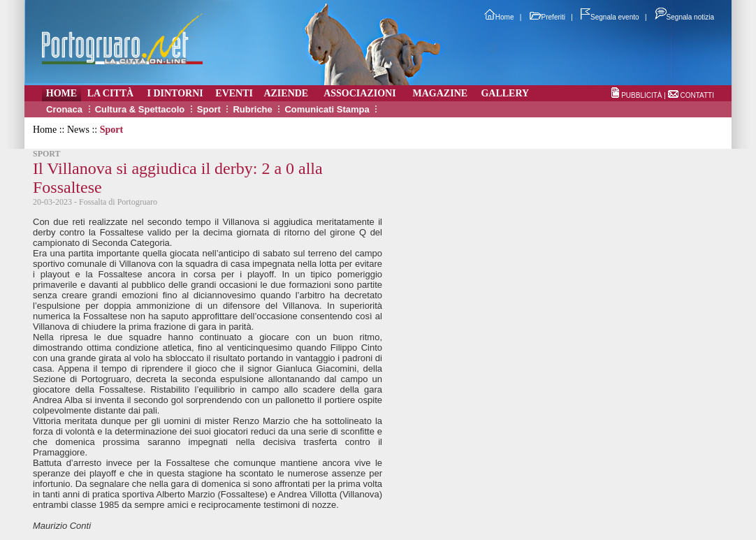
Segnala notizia (684, 17)
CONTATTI (697, 95)
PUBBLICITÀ (641, 95)
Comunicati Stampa (327, 109)
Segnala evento (610, 17)
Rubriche (252, 109)
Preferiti (547, 17)
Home (499, 17)
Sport (209, 109)
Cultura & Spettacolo (140, 109)
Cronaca (64, 109)
